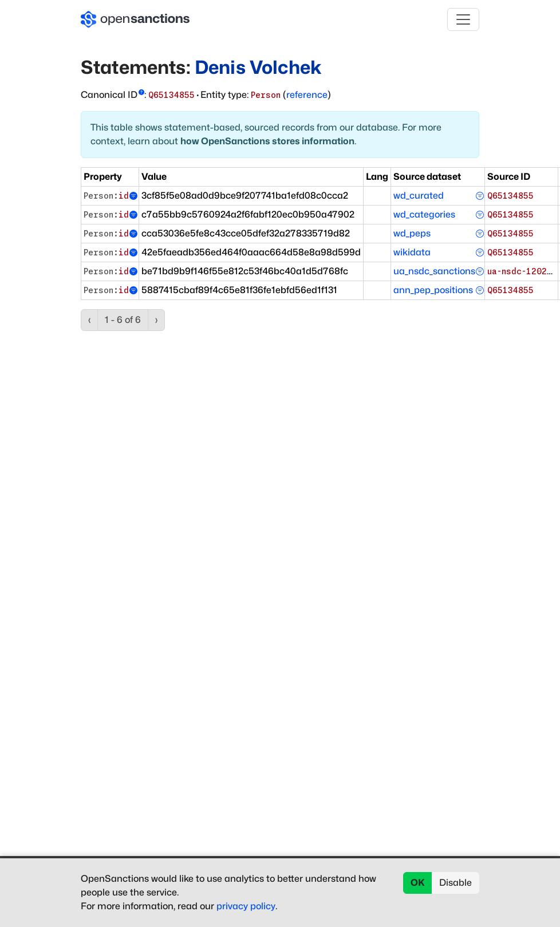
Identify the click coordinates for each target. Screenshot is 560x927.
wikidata (412, 252)
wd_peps (412, 233)
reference (307, 95)
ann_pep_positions (433, 290)
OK (418, 883)
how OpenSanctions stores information (267, 141)
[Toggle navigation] (463, 19)
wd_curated (419, 196)
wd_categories (424, 214)
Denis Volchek (258, 67)
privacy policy (246, 906)
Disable (456, 883)
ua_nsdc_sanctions (434, 271)
